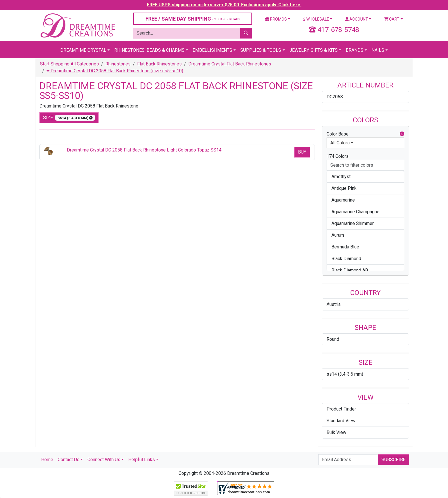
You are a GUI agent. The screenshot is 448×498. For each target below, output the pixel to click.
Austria (334, 304)
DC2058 (335, 97)
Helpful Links (142, 460)
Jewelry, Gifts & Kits (314, 50)
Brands (355, 50)
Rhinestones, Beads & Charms (149, 50)
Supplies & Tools (261, 50)
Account (357, 19)
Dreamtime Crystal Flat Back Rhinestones (230, 64)
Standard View (341, 421)
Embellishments (212, 50)
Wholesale (316, 19)
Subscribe (393, 460)
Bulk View (336, 432)
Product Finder (341, 409)
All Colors (340, 143)
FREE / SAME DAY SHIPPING (193, 19)
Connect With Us (104, 460)
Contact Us (69, 460)
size (69, 118)
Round (333, 339)
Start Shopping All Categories (69, 64)
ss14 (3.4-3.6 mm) (345, 374)
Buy (302, 152)
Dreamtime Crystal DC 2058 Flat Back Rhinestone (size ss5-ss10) (115, 71)
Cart (392, 19)
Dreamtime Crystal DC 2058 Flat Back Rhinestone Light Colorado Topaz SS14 (144, 150)
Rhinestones (118, 64)
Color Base (365, 134)
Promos (276, 19)
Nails (378, 50)
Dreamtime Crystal (83, 50)
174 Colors (338, 156)
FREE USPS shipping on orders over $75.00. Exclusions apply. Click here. (224, 5)
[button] (402, 134)
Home (47, 460)
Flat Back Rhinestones (159, 64)
